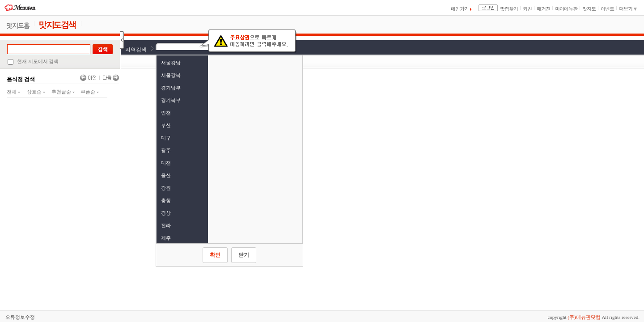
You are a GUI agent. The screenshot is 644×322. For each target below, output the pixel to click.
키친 (527, 9)
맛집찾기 (509, 9)
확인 (215, 255)
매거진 (543, 9)
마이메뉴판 (566, 9)
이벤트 (607, 9)
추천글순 (63, 92)
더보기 (628, 9)
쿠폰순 (90, 92)
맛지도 (589, 9)
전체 (13, 92)
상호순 (36, 92)
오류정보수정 (20, 317)
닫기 (244, 255)
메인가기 (461, 9)
